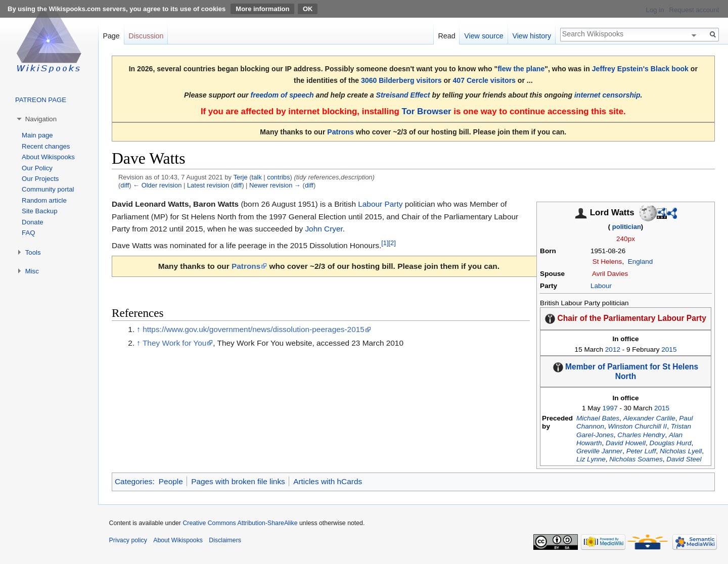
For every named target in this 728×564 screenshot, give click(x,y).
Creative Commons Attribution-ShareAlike (240, 523)
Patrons (340, 132)
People (171, 481)
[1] (385, 243)
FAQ (28, 233)
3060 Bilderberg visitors (401, 80)
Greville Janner (599, 451)
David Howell (626, 443)
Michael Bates (598, 418)
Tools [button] (33, 252)
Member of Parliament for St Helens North (632, 371)
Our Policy (37, 168)
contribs (278, 177)
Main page (37, 135)
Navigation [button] (41, 119)
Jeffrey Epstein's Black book (640, 69)
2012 (613, 349)
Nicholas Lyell (681, 451)
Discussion (146, 36)
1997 (610, 408)
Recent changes (46, 146)
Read (446, 36)
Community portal (48, 189)
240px (626, 239)
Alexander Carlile (649, 418)
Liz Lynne (591, 459)
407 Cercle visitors (484, 80)
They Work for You (174, 343)
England (641, 262)
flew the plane (521, 69)
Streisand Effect (403, 95)
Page (111, 36)
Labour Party (380, 204)
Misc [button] (32, 271)
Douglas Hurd (671, 443)
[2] (392, 243)
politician (627, 227)
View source (484, 36)
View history (532, 36)
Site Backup (39, 211)
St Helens (607, 262)
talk (257, 177)
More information (262, 9)
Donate (33, 222)
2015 (669, 349)
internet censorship (607, 95)
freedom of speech (282, 95)
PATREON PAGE (41, 100)
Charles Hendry (641, 435)
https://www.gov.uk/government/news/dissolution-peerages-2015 (254, 329)
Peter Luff (641, 451)
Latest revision (208, 185)
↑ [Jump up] (139, 329)
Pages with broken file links (238, 481)
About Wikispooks (48, 157)
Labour (601, 286)
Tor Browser (426, 111)
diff (125, 185)
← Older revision (157, 185)
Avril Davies (610, 274)
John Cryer (324, 229)
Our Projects (40, 179)
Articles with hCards (328, 481)
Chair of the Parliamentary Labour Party (632, 318)
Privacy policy (128, 540)
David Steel (684, 459)
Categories (133, 481)
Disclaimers (225, 540)
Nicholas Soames (636, 459)
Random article (44, 200)
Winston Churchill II (638, 426)
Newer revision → (275, 185)
